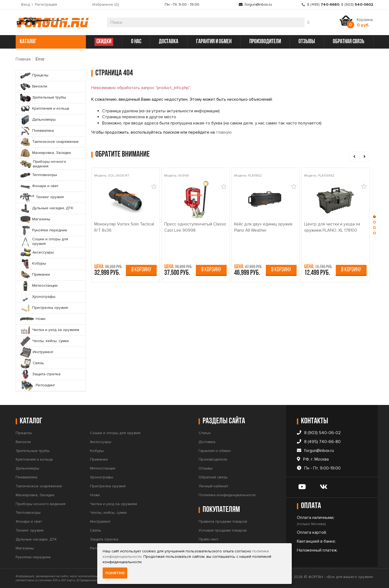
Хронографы (102, 477)
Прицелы (24, 433)
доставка (169, 42)
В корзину (141, 270)
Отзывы (206, 468)
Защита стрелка (104, 539)
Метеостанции (103, 468)
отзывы (307, 42)
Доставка (207, 442)
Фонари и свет (29, 521)
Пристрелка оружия (108, 486)
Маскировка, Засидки (35, 495)
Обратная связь (213, 477)
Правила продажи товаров (223, 521)
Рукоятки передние (33, 557)
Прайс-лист (208, 539)
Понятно (115, 573)
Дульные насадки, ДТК (36, 539)
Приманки (99, 459)
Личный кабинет (213, 486)
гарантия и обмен (214, 42)
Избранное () (106, 4)
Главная (23, 59)
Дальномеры (27, 468)
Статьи (204, 433)
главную (224, 132)
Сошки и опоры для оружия (115, 433)
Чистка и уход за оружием (113, 504)
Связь (96, 530)
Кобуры (97, 451)
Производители (213, 459)
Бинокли (23, 442)
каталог (50, 42)
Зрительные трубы (33, 451)
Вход (25, 4)
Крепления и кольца (34, 459)
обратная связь (349, 42)
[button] (374, 218)
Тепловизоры (28, 513)
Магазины (25, 548)
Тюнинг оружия (30, 530)
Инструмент (100, 521)
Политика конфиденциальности (227, 495)
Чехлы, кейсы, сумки (108, 513)
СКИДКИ (104, 42)
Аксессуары (101, 442)
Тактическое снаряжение (39, 486)
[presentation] (354, 157)
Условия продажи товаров (223, 530)
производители (265, 42)
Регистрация (46, 4)
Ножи (95, 495)
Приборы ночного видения (41, 504)
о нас (136, 42)
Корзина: (365, 22)
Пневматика (26, 477)
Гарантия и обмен (215, 451)
